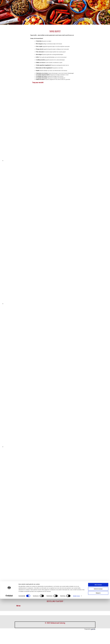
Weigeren (98, 341)
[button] (38, 82)
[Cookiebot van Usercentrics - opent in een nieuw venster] (9, 344)
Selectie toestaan (98, 337)
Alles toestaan (98, 332)
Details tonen (76, 344)
